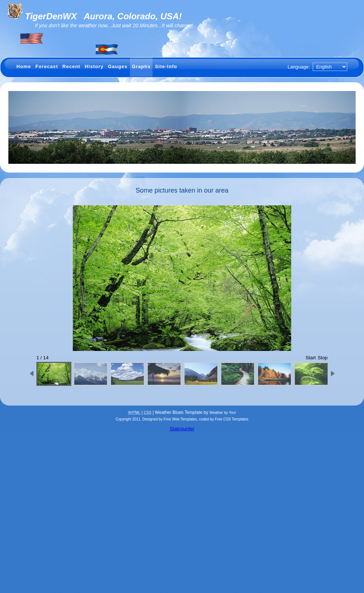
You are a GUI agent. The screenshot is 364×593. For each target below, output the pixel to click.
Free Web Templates (180, 419)
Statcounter (182, 429)
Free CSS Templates (232, 419)
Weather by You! (223, 413)
